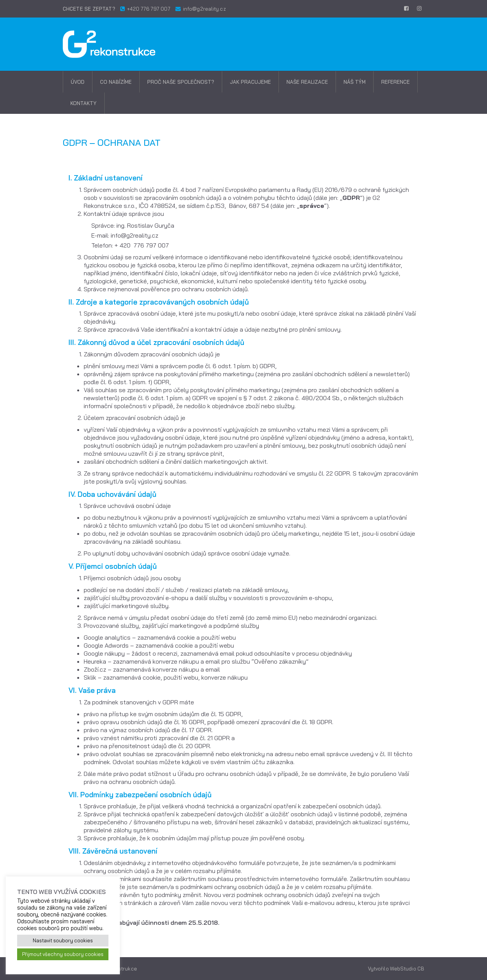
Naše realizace (307, 82)
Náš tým (355, 82)
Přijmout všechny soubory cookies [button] (63, 954)
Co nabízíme (116, 82)
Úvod (78, 82)
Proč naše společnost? (181, 82)
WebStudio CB (407, 969)
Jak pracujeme (250, 82)
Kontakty (84, 103)
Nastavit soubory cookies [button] (63, 940)
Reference (395, 82)
